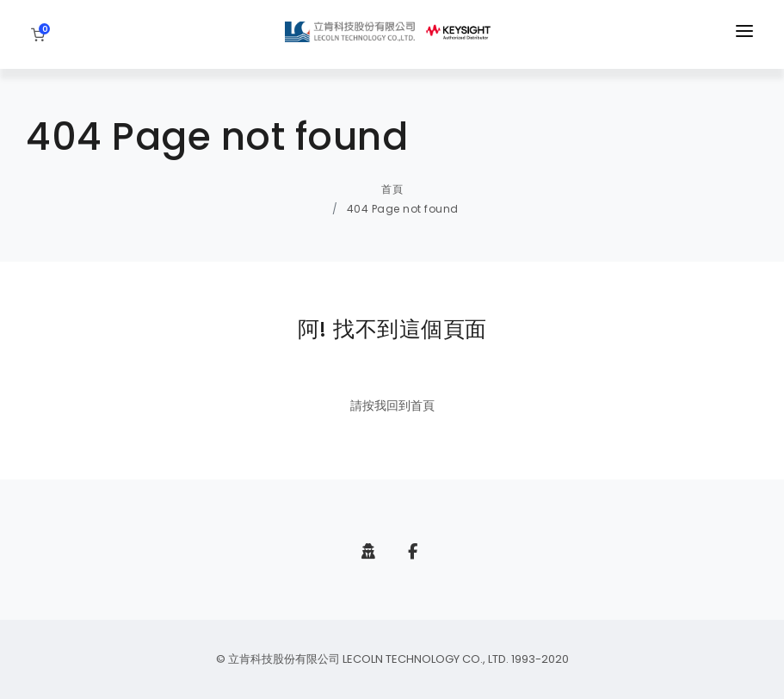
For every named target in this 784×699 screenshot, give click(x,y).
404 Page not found (403, 209)
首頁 (392, 189)
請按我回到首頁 (392, 405)
